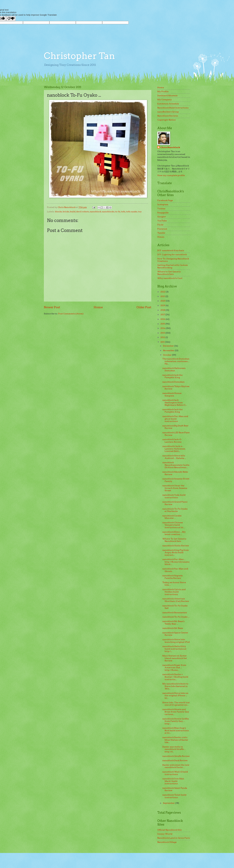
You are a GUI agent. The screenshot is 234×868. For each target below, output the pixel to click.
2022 (163, 292)
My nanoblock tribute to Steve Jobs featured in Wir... (175, 686)
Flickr (160, 225)
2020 (163, 301)
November (169, 350)
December (169, 346)
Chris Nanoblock (170, 147)
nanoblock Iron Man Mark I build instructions (173, 781)
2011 (163, 342)
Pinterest (162, 229)
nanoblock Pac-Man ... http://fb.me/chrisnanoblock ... (176, 562)
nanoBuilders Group (168, 112)
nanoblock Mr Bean (173, 628)
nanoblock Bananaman (175, 612)
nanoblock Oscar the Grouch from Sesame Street (175, 488)
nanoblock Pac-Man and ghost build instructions (175, 419)
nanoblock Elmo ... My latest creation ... (174, 533)
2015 (163, 324)
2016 (163, 319)
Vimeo (161, 237)
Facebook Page (165, 200)
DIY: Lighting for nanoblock (172, 254)
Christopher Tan (79, 56)
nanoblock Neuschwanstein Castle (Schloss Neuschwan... (176, 465)
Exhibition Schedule (168, 104)
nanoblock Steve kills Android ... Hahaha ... (174, 457)
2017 (163, 315)
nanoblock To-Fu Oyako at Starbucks (175, 510)
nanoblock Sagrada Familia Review (173, 577)
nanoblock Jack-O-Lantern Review (172, 441)
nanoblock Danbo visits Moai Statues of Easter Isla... (175, 740)
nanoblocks (108, 212)
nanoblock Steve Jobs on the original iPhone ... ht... (175, 696)
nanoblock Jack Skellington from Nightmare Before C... (175, 402)
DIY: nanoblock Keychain (171, 250)
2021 (163, 296)
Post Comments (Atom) (71, 314)
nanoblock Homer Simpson (172, 394)
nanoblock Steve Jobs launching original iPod (176, 641)
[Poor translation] (11, 19)
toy (140, 212)
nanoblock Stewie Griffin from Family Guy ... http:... (176, 721)
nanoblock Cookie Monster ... (172, 517)
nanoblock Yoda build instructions (174, 496)
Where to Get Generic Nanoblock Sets (169, 273)
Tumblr (161, 233)
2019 (163, 305)
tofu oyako (132, 212)
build (73, 212)
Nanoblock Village (167, 842)
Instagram (163, 204)
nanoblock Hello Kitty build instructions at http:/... (174, 649)
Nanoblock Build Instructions (173, 108)
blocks (59, 212)
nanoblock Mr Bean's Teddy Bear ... (173, 623)
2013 (163, 333)
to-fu (118, 212)
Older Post (144, 307)
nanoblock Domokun (173, 382)
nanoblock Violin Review (176, 546)
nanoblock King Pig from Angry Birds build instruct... (176, 553)
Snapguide (163, 213)
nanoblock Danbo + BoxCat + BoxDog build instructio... (175, 677)
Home (98, 307)
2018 (163, 310)
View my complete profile (171, 175)
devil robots (83, 212)
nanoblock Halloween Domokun (174, 369)
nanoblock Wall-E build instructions (175, 773)
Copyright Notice (166, 120)
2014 (163, 328)
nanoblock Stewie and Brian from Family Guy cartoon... (176, 712)
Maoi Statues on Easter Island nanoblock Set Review (175, 658)
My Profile (163, 91)
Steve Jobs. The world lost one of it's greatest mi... (176, 704)
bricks (66, 212)
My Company (165, 100)
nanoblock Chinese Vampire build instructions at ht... (173, 525)
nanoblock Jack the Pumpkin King (172, 376)
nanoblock (96, 212)
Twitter (161, 209)
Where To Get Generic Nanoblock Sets (174, 540)
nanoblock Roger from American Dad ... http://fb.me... (174, 668)
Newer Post (52, 307)
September (169, 803)
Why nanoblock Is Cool (170, 278)
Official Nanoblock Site (169, 830)
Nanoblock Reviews (168, 116)
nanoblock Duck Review (175, 760)
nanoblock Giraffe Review (176, 756)
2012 (163, 337)
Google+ (162, 217)
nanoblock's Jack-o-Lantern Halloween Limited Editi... (174, 449)
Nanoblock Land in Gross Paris (174, 838)
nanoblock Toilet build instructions (174, 796)
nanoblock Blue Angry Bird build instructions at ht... (176, 730)
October (168, 355)
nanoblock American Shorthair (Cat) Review (176, 600)
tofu (123, 212)
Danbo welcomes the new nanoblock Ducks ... (176, 766)
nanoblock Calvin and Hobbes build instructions (174, 592)
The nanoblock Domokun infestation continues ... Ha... (176, 361)
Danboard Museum (167, 96)
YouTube (162, 221)
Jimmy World (165, 834)
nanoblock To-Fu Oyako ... (176, 617)
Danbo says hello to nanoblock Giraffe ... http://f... (174, 749)
